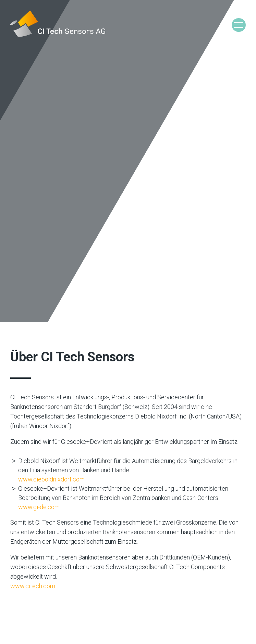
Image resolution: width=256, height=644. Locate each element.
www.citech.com (33, 586)
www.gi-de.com (39, 507)
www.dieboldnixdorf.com (51, 479)
